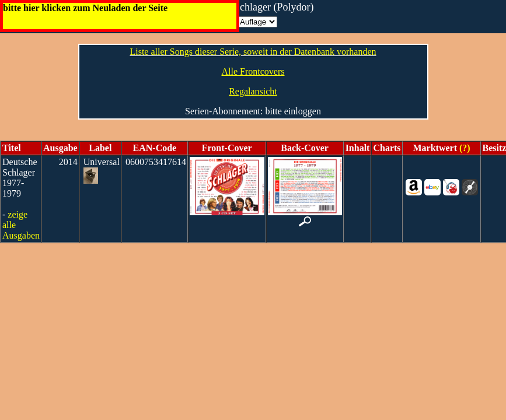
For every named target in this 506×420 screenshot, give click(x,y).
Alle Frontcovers (253, 71)
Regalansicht (253, 91)
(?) (464, 148)
